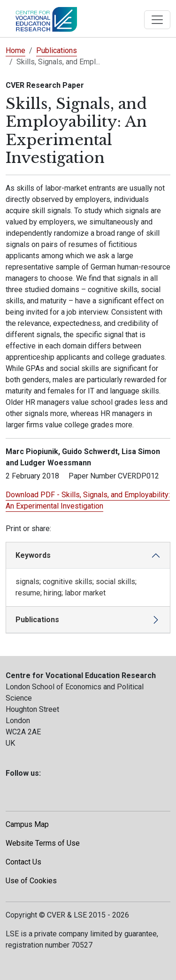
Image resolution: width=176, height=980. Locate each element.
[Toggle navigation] (157, 20)
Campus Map (27, 824)
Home (15, 50)
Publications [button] (37, 620)
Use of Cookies (31, 881)
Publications (57, 50)
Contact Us (23, 862)
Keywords (33, 555)
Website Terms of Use (43, 843)
